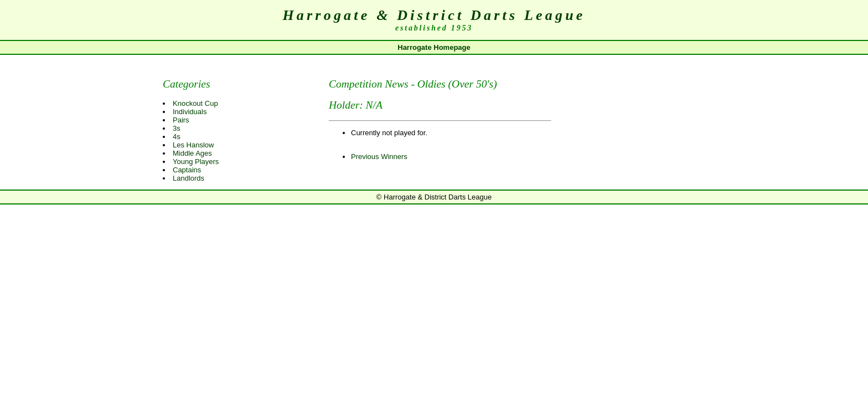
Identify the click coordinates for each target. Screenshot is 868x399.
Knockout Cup (195, 103)
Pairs (181, 120)
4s (177, 137)
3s (177, 128)
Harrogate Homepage (434, 47)
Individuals (190, 112)
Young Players (196, 162)
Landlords (188, 178)
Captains (187, 170)
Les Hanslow (193, 145)
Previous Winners (379, 157)
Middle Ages (192, 153)
